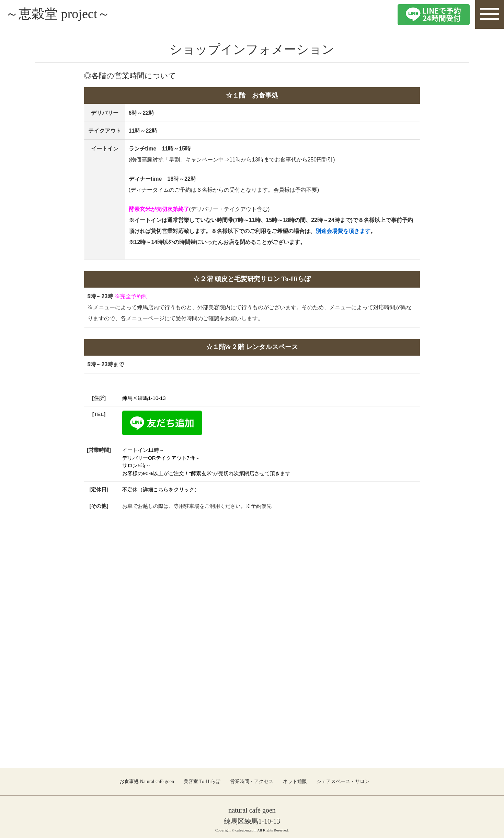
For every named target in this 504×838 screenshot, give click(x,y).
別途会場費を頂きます (343, 231)
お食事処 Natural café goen (147, 781)
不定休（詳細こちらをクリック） (161, 489)
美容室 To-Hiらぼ (202, 781)
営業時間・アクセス (252, 781)
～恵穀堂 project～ (61, 14)
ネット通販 (295, 781)
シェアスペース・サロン (343, 781)
